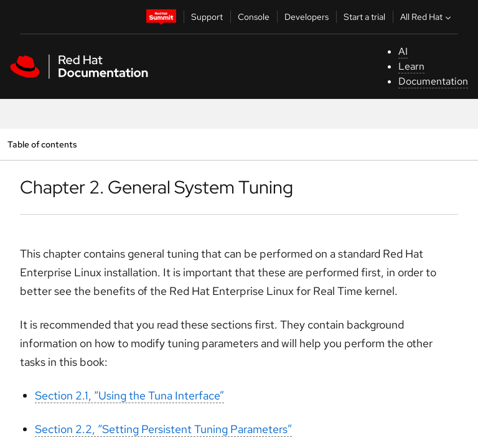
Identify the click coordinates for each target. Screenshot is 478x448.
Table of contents (42, 144)
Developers (307, 17)
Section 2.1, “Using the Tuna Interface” (129, 395)
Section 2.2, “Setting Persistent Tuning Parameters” (163, 429)
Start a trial (364, 17)
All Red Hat (427, 17)
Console (254, 17)
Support (207, 17)
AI (403, 51)
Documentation (433, 81)
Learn (411, 66)
